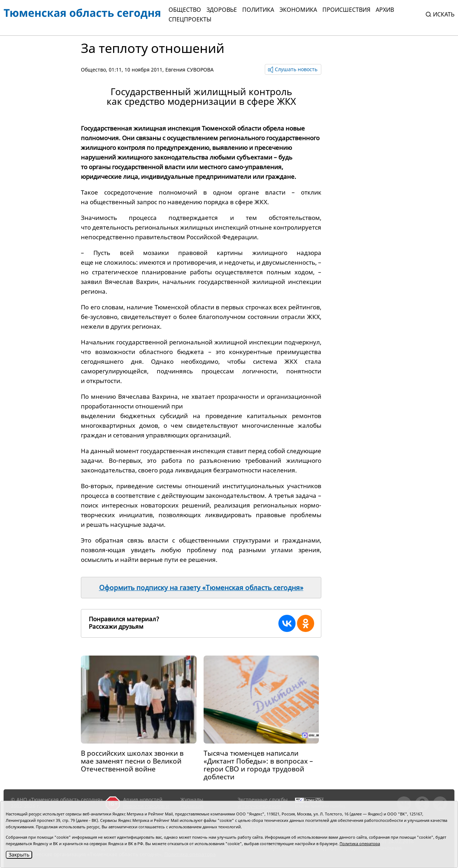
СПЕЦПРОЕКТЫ (190, 19)
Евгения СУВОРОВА (189, 70)
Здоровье (222, 10)
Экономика (298, 10)
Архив (385, 10)
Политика (258, 10)
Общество (185, 10)
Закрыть (19, 855)
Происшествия (346, 10)
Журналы (192, 800)
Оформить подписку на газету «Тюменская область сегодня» (201, 588)
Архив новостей (143, 800)
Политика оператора (360, 844)
